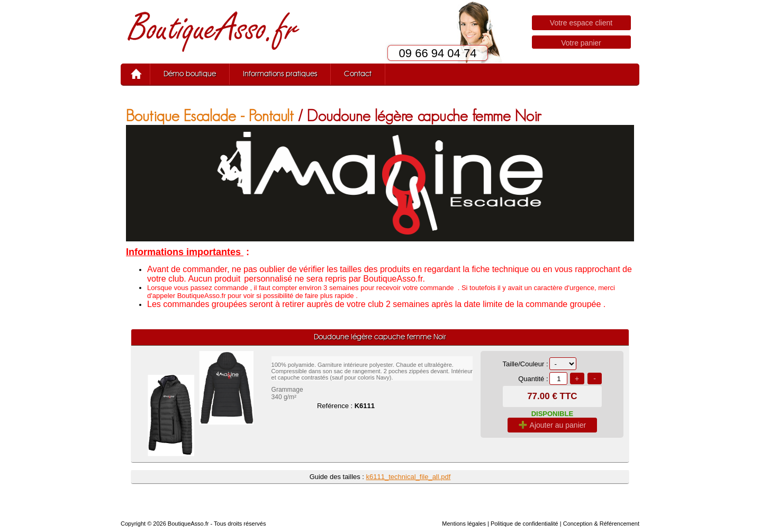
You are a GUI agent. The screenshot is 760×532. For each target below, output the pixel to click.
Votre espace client (581, 23)
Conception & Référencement (601, 524)
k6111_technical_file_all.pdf (409, 477)
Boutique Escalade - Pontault (210, 116)
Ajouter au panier (553, 425)
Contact (358, 74)
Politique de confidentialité (524, 524)
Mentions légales (464, 524)
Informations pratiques (280, 74)
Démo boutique (190, 74)
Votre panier (581, 43)
